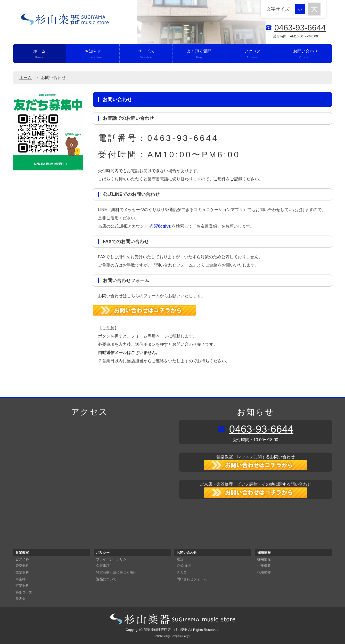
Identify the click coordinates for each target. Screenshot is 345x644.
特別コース (24, 592)
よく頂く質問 (199, 54)
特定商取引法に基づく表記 (116, 572)
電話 (180, 559)
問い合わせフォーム (192, 579)
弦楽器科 (22, 572)
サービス (146, 54)
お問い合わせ (305, 54)
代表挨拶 (264, 572)
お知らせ (93, 54)
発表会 (20, 599)
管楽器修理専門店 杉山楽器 (166, 630)
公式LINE (184, 566)
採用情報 (264, 559)
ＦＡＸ (182, 572)
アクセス (252, 54)
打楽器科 (22, 586)
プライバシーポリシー (113, 559)
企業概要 (264, 566)
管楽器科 (22, 566)
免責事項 (103, 566)
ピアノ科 (22, 559)
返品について (106, 579)
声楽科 (20, 579)
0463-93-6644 (300, 28)
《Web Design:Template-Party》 (173, 636)
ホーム (39, 54)
